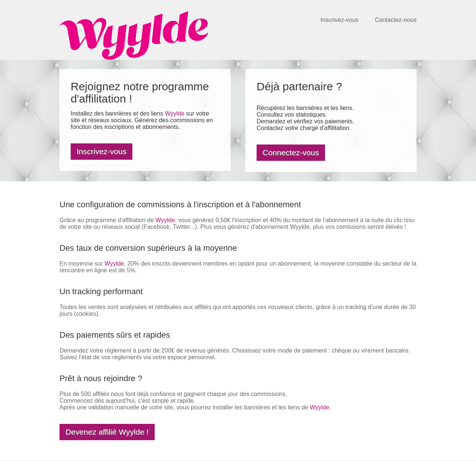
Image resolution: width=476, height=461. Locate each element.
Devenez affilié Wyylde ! (107, 432)
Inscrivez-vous (340, 20)
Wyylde (174, 113)
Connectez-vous (291, 152)
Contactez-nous (396, 20)
